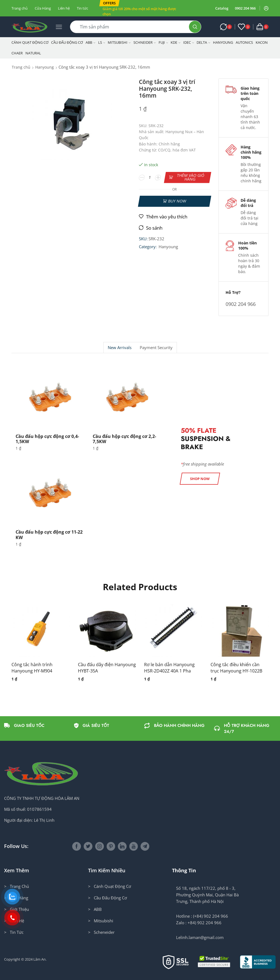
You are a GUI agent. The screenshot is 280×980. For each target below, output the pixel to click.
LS (102, 42)
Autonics (244, 42)
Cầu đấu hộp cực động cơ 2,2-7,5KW (124, 439)
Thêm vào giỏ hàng (190, 177)
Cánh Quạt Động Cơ (30, 42)
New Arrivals (120, 348)
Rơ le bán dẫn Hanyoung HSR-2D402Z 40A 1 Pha (169, 668)
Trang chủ (20, 8)
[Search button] (195, 27)
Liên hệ (64, 8)
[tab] (119, 348)
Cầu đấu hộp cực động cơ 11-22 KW (49, 535)
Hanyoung (223, 42)
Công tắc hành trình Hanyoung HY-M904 (32, 668)
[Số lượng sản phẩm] (150, 177)
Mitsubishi (119, 42)
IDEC (189, 42)
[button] (109, 3)
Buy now (177, 201)
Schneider (145, 42)
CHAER (17, 53)
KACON (262, 42)
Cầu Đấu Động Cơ (67, 42)
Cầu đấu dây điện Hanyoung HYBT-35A (107, 668)
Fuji (163, 42)
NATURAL (33, 53)
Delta (203, 42)
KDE (176, 42)
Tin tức (82, 8)
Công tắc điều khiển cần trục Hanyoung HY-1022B (236, 668)
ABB (91, 42)
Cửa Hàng (43, 8)
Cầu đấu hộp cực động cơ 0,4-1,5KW (47, 439)
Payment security (156, 348)
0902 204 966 (245, 8)
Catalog (222, 8)
